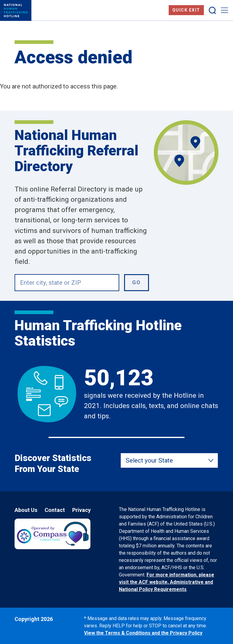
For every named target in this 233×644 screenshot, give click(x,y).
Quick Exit (186, 10)
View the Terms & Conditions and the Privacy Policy (143, 633)
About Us (26, 510)
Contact (55, 510)
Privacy (81, 510)
